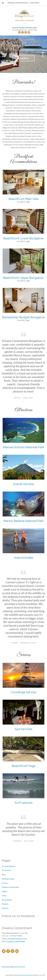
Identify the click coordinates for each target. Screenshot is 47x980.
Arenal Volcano (24, 484)
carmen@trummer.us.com (17, 939)
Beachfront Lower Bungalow (23, 238)
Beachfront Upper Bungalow (23, 278)
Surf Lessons (24, 803)
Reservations (7, 900)
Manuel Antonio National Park (23, 447)
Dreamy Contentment (11, 887)
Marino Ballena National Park (23, 521)
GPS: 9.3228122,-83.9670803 (13, 941)
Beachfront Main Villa (23, 199)
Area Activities (23, 558)
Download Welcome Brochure (25, 28)
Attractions (6, 870)
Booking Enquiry (8, 879)
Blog (4, 875)
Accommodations (9, 866)
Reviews (5, 904)
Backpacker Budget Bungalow (24, 317)
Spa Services (23, 729)
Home (4, 896)
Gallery (5, 891)
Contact (5, 883)
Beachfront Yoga (23, 766)
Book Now (24, 58)
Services (5, 908)
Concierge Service (23, 692)
